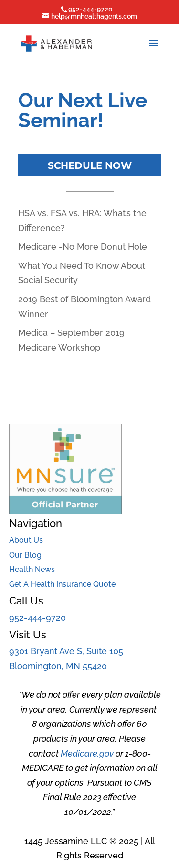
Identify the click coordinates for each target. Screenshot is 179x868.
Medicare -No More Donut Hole (83, 247)
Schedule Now (90, 165)
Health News (32, 569)
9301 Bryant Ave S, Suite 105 (66, 651)
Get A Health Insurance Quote (62, 584)
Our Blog (25, 555)
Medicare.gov (87, 753)
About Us (26, 540)
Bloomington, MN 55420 (58, 666)
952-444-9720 (37, 618)
